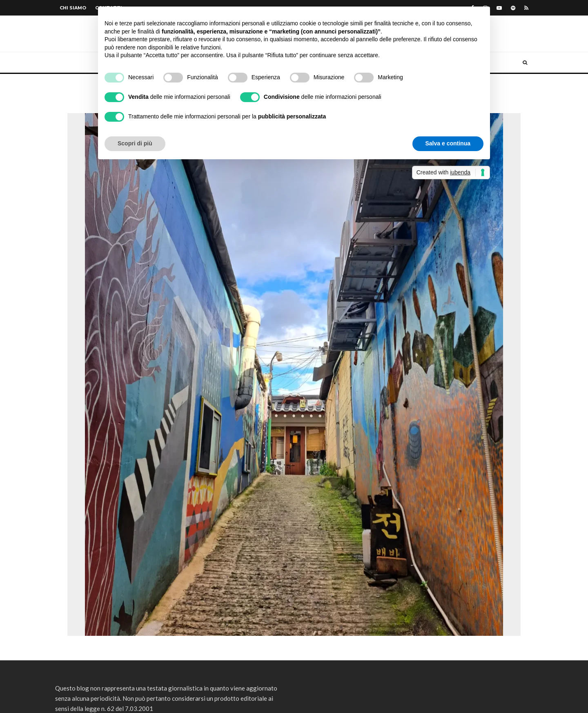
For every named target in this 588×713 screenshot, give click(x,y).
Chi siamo (73, 8)
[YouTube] (499, 8)
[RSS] (526, 8)
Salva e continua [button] (448, 143)
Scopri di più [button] (135, 143)
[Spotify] (513, 8)
